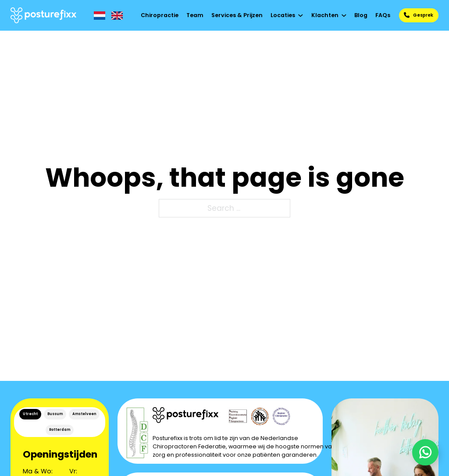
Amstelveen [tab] (84, 414)
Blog (361, 15)
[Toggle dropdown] (301, 16)
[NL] (100, 16)
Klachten (325, 15)
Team (195, 15)
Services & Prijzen (237, 15)
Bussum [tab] (55, 414)
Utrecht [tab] (30, 414)
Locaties (283, 15)
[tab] (30, 414)
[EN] (117, 16)
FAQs (383, 15)
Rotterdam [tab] (60, 430)
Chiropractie (160, 15)
